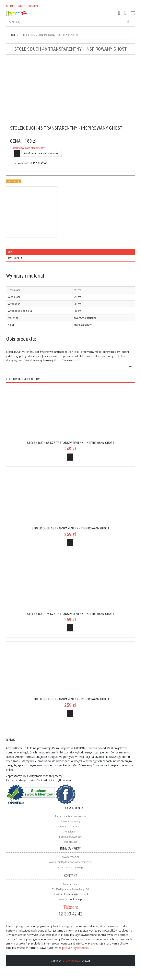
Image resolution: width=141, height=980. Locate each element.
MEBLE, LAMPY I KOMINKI (23, 6)
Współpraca (70, 842)
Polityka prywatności (71, 837)
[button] (119, 13)
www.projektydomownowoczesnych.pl (71, 862)
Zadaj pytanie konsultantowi (71, 816)
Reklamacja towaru (70, 827)
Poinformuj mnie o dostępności (41, 153)
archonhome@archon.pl (74, 894)
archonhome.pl (74, 899)
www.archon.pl (71, 857)
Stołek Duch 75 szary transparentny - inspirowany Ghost (71, 614)
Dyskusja (15, 258)
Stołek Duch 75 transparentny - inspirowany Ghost (70, 699)
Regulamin (70, 832)
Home (13, 35)
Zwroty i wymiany (71, 821)
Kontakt (70, 876)
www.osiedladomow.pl (71, 867)
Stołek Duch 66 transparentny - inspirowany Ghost (70, 528)
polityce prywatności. (75, 948)
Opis (11, 252)
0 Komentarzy (13, 182)
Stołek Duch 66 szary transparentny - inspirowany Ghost (71, 443)
